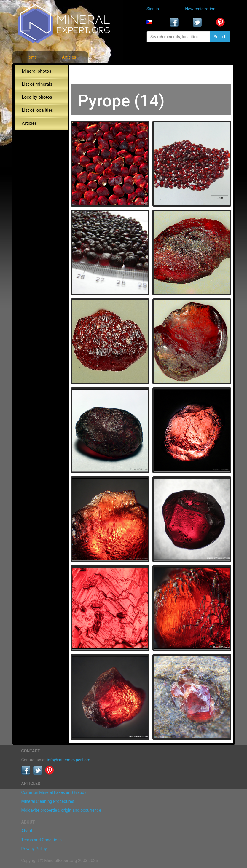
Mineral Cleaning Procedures (48, 801)
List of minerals (37, 84)
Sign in (153, 9)
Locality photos (37, 97)
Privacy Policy (34, 849)
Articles (69, 57)
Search (220, 37)
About (27, 831)
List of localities (38, 110)
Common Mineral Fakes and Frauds (54, 792)
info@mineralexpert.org (68, 760)
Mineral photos (37, 71)
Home (31, 57)
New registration (200, 9)
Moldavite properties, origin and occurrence (61, 810)
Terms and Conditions (42, 840)
